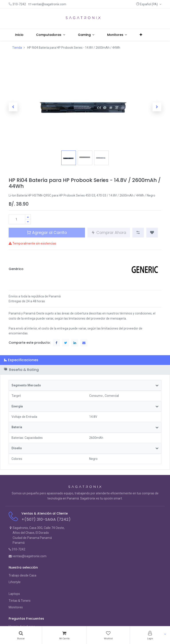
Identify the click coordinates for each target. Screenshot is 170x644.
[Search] (21, 635)
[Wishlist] (108, 635)
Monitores (16, 607)
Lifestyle (15, 582)
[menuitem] (19, 35)
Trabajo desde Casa (22, 575)
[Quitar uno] (28, 222)
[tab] (85, 360)
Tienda (17, 48)
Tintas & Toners (20, 601)
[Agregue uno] (28, 217)
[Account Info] (150, 635)
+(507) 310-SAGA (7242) (46, 519)
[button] (149, 4)
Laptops (14, 594)
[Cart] (64, 635)
